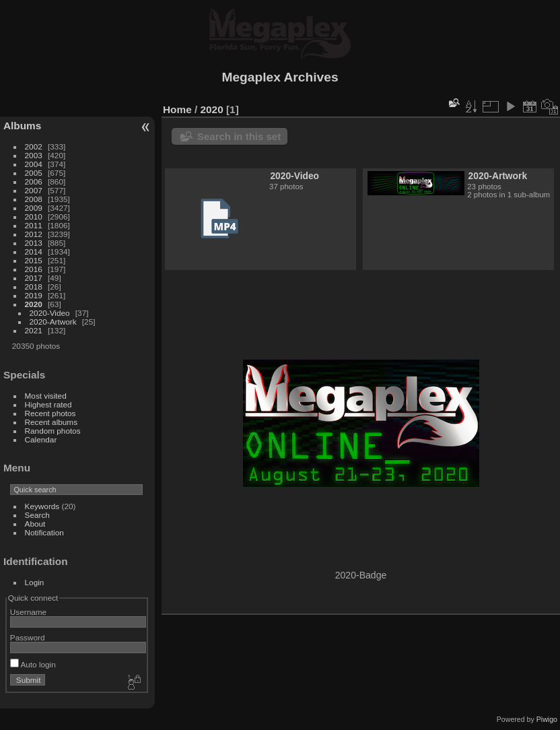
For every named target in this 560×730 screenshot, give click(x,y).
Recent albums (51, 422)
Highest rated (48, 404)
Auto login (33, 664)
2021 (34, 330)
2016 (34, 269)
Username (28, 612)
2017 (34, 278)
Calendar (41, 439)
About (35, 524)
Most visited (46, 396)
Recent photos (50, 413)
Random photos (53, 431)
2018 (34, 287)
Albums (22, 126)
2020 (34, 304)
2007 (34, 190)
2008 (34, 199)
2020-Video (50, 313)
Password (28, 637)
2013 (34, 243)
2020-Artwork (53, 322)
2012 (34, 234)
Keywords (42, 506)
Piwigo (547, 719)
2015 (34, 260)
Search (37, 515)
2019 (34, 295)
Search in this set (239, 136)
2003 (34, 155)
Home (177, 109)
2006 (34, 181)
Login (35, 582)
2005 (34, 173)
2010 (34, 217)
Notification (44, 532)
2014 (34, 252)
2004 (34, 164)
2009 (34, 208)
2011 (34, 225)
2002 (34, 146)
